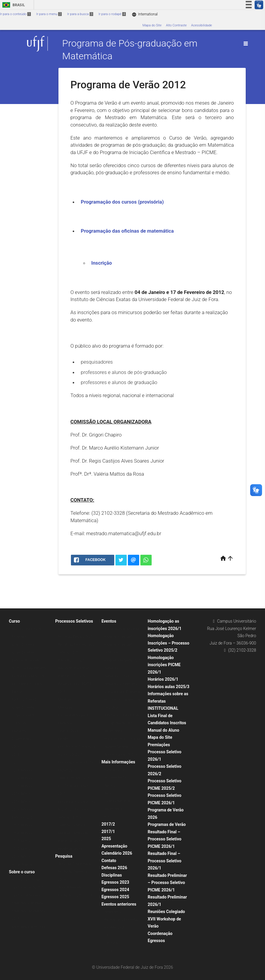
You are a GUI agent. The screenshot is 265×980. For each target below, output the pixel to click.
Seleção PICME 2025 (74, 778)
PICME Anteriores (71, 849)
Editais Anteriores (71, 841)
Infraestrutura (22, 865)
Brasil (13, 5)
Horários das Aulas (26, 880)
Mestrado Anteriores (73, 833)
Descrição (112, 943)
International (145, 14)
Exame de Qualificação (29, 676)
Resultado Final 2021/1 (75, 629)
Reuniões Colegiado (166, 912)
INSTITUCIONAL (163, 708)
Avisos (109, 793)
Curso (14, 621)
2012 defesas (22, 849)
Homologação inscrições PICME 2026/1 (164, 665)
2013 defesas (22, 841)
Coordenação (160, 933)
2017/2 (108, 824)
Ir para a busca (80, 14)
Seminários (113, 668)
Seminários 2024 (117, 676)
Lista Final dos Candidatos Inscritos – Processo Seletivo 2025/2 (78, 810)
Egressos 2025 (115, 897)
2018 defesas (22, 794)
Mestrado (65, 700)
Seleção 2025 (68, 731)
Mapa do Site (152, 25)
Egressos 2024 (115, 890)
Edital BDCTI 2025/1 (73, 660)
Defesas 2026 (114, 868)
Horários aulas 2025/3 (169, 687)
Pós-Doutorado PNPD (74, 786)
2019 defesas (22, 786)
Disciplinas (112, 875)
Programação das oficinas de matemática (127, 231)
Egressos (156, 941)
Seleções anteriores (73, 825)
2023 (16, 755)
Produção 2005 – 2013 (75, 895)
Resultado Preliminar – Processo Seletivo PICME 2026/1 (167, 883)
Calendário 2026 (117, 853)
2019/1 (64, 794)
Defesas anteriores (26, 660)
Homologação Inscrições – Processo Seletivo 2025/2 (169, 643)
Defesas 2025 (22, 817)
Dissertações (22, 739)
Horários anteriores (26, 895)
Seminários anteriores (121, 684)
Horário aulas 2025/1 (27, 887)
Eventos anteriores (119, 904)
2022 (16, 762)
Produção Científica (73, 872)
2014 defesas (22, 833)
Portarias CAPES (24, 700)
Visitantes (19, 731)
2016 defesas (22, 809)
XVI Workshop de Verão (122, 629)
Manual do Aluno (164, 730)
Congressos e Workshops (123, 692)
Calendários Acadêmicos (30, 903)
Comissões (20, 723)
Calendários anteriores (28, 927)
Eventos (109, 621)
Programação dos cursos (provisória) (122, 202)
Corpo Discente (23, 645)
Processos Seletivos (74, 621)
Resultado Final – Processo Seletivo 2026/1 (165, 861)
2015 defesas (22, 825)
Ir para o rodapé (112, 14)
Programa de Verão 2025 (123, 660)
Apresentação (114, 846)
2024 (16, 747)
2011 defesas (22, 857)
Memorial (65, 708)
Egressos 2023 (115, 882)
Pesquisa (64, 856)
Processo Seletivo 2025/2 (77, 637)
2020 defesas (22, 778)
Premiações (159, 745)
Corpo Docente (23, 652)
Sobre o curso (22, 872)
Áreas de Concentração (75, 864)
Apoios (110, 785)
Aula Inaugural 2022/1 (121, 755)
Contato (109, 861)
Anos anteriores (70, 887)
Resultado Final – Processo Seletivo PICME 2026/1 (165, 839)
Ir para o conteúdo (15, 14)
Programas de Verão (119, 637)
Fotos (109, 817)
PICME (63, 739)
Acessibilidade (201, 25)
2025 (106, 839)
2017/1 (108, 832)
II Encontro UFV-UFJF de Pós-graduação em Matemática (122, 723)
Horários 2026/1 (163, 679)
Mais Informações (118, 762)
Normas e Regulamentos (30, 668)
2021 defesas (22, 770)
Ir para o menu (49, 14)
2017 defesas (22, 802)
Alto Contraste (176, 25)
